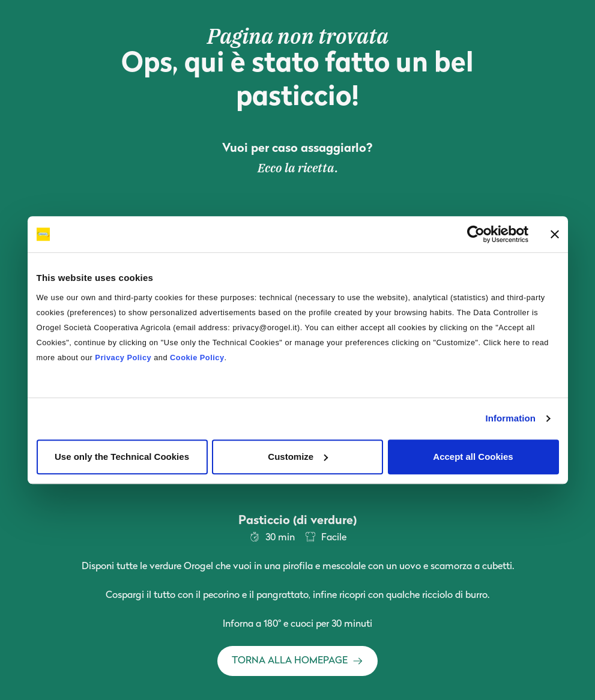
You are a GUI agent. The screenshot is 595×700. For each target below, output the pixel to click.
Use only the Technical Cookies (122, 457)
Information (510, 418)
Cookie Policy (197, 358)
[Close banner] (555, 234)
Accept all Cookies (473, 457)
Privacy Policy (123, 358)
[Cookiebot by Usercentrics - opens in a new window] (476, 234)
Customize (298, 457)
